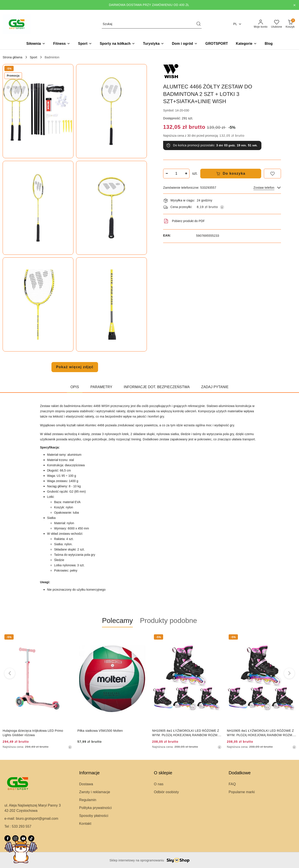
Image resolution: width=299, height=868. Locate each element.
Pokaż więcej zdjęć (75, 367)
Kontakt (85, 824)
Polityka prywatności (95, 808)
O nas (159, 784)
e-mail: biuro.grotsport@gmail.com (31, 819)
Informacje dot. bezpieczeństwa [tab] (157, 387)
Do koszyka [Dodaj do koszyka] (231, 174)
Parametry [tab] (101, 387)
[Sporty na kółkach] (118, 44)
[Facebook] (7, 838)
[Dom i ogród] (185, 44)
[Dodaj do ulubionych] (272, 174)
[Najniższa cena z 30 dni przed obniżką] (70, 747)
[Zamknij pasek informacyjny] (294, 5)
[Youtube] (23, 838)
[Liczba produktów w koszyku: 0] (290, 24)
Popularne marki (242, 792)
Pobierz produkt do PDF (184, 221)
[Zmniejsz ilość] (167, 174)
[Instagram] (15, 838)
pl (237, 24)
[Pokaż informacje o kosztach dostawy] (222, 207)
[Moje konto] (261, 24)
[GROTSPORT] (217, 44)
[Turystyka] (153, 44)
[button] (246, 44)
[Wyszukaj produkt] (152, 24)
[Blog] (269, 44)
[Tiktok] (31, 838)
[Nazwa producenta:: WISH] (171, 71)
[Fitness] (62, 44)
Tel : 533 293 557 (18, 826)
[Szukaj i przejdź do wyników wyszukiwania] (199, 24)
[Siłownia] (36, 44)
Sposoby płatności (94, 816)
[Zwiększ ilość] (186, 174)
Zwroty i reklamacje (95, 792)
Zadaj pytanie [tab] (215, 387)
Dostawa (86, 784)
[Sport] (85, 44)
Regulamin (88, 800)
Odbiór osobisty (166, 792)
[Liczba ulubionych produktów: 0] (277, 24)
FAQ (232, 784)
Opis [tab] (75, 387)
